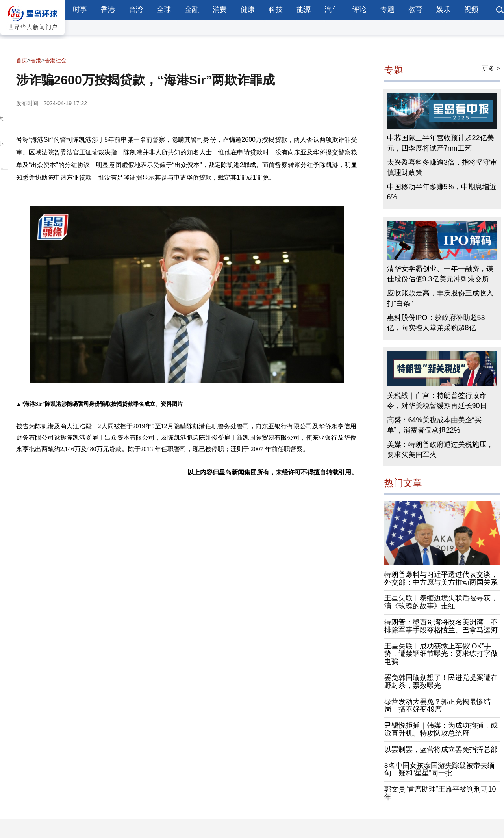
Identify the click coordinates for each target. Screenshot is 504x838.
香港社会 (56, 60)
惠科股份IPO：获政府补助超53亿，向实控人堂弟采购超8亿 (436, 323)
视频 (471, 9)
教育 (415, 9)
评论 (359, 9)
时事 (80, 9)
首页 (22, 60)
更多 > (491, 68)
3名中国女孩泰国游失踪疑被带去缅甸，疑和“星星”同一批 (439, 769)
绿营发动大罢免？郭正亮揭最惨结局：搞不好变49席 (437, 706)
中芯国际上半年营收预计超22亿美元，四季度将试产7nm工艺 (441, 143)
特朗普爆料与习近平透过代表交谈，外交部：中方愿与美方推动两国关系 (441, 578)
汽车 (332, 9)
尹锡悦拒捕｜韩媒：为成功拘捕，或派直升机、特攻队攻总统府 (441, 729)
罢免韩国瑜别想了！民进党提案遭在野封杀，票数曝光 (441, 682)
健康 (248, 9)
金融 (192, 9)
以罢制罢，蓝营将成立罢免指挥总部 (441, 749)
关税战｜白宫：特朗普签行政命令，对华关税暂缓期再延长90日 (437, 401)
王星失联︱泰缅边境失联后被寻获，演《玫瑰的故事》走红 (441, 602)
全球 (164, 9)
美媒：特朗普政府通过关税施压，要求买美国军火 (440, 450)
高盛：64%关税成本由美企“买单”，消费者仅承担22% (434, 425)
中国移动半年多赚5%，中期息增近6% (442, 192)
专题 (387, 9)
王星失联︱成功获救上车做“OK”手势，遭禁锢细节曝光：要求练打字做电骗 (441, 654)
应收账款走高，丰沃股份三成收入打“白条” (440, 298)
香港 (108, 9)
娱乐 (443, 9)
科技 (276, 9)
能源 (304, 9)
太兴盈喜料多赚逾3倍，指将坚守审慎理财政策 (442, 167)
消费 (220, 9)
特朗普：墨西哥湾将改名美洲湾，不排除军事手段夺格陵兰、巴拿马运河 (441, 626)
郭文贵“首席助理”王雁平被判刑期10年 (440, 793)
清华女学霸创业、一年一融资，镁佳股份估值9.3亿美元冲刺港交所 (440, 274)
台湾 (136, 9)
